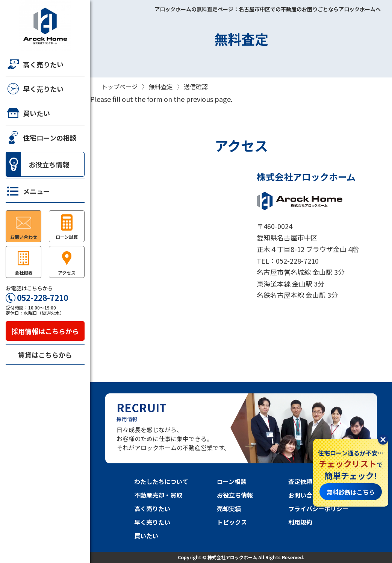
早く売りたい (35, 89)
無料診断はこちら (351, 492)
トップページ (120, 86)
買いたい (28, 113)
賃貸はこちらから (45, 355)
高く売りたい (35, 64)
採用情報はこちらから (45, 331)
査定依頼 (300, 481)
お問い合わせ (306, 495)
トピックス (232, 522)
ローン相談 (232, 481)
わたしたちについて (161, 481)
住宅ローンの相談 (41, 138)
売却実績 (229, 508)
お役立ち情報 (38, 164)
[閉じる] (383, 440)
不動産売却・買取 (158, 495)
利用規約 (300, 522)
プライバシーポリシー (318, 508)
